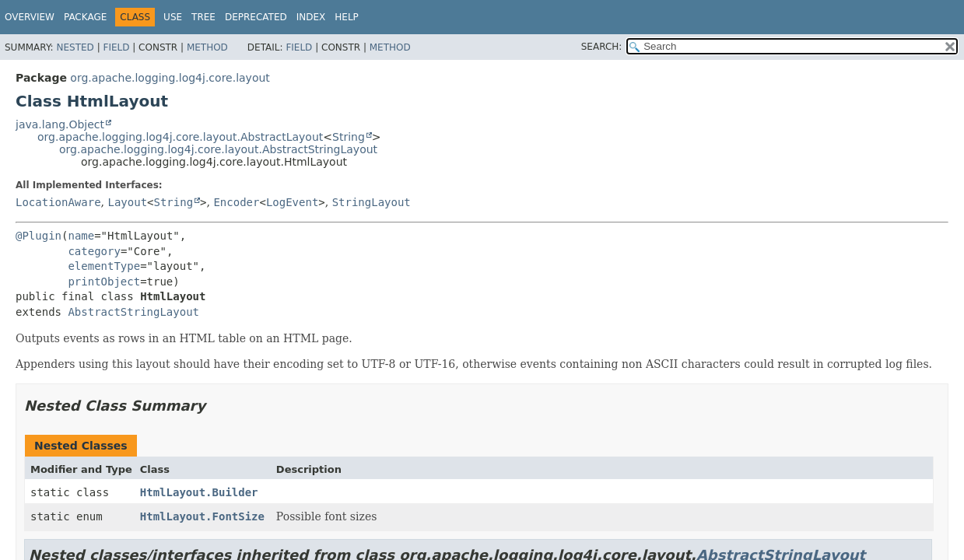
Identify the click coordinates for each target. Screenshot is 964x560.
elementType (104, 266)
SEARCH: (602, 47)
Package (85, 17)
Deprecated (256, 17)
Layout (127, 202)
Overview (30, 17)
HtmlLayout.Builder (199, 492)
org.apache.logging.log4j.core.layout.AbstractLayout (180, 137)
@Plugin (39, 236)
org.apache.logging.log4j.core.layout (170, 78)
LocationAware (58, 202)
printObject (104, 282)
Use (173, 17)
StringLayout (372, 202)
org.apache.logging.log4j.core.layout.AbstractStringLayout (218, 149)
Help (347, 17)
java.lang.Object (60, 124)
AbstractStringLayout (133, 312)
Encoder (236, 202)
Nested (75, 47)
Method (207, 47)
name (81, 236)
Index (311, 17)
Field (116, 47)
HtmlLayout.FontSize (202, 516)
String (349, 137)
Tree (203, 17)
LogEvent (292, 202)
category (94, 251)
